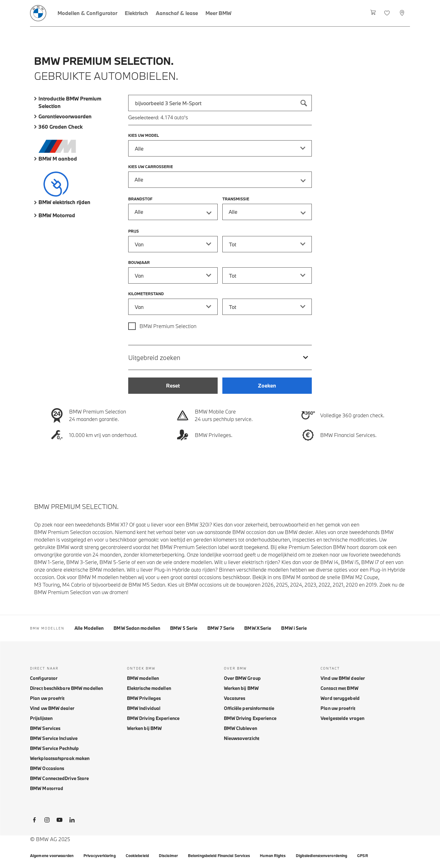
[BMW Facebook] (34, 821)
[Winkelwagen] (373, 13)
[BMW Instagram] (47, 821)
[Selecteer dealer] (403, 13)
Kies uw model (144, 135)
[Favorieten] (388, 13)
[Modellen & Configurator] (87, 13)
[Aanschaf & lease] (177, 13)
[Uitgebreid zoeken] (220, 357)
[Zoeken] (304, 103)
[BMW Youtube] (59, 821)
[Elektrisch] (137, 13)
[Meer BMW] (218, 13)
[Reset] (173, 386)
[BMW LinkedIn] (72, 821)
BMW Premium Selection (168, 326)
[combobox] (220, 103)
